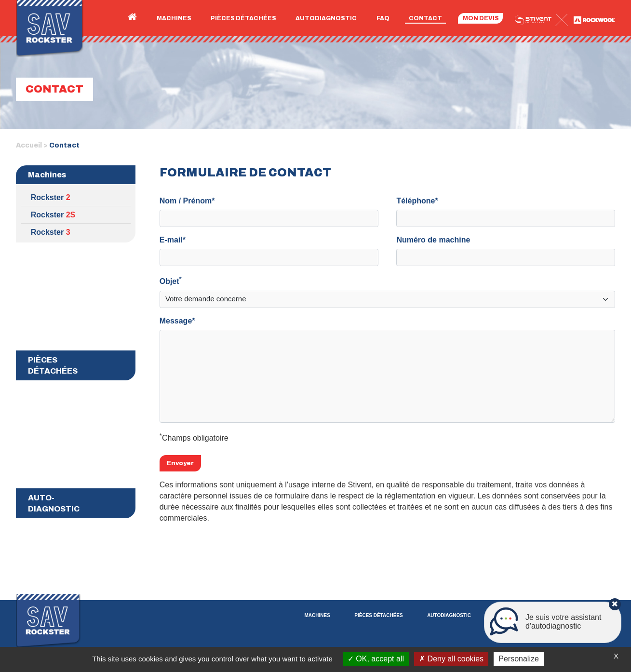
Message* (177, 321)
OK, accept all (376, 659)
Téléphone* (417, 201)
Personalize (519, 659)
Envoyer (180, 463)
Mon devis (481, 18)
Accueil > (32, 145)
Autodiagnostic (326, 18)
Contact (425, 18)
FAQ (383, 18)
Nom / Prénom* (187, 201)
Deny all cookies (451, 659)
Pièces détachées (243, 18)
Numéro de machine (433, 240)
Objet (171, 280)
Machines (174, 18)
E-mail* (173, 240)
